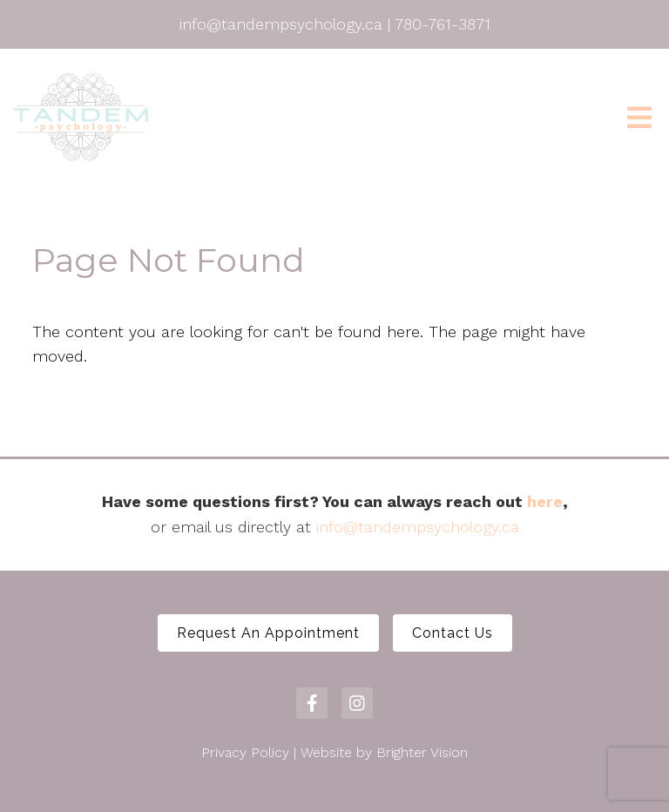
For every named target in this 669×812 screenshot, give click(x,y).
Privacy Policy (245, 752)
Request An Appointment (268, 633)
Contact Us (453, 633)
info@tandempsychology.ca (418, 527)
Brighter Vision (422, 752)
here (545, 501)
